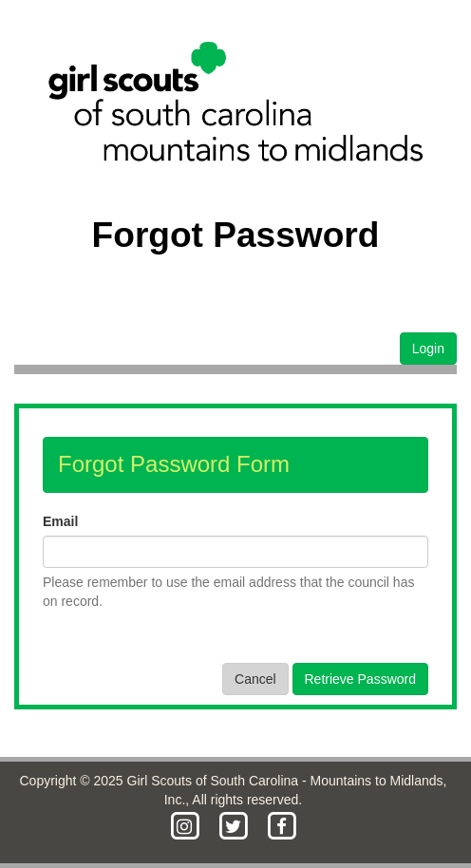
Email (60, 521)
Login (428, 349)
